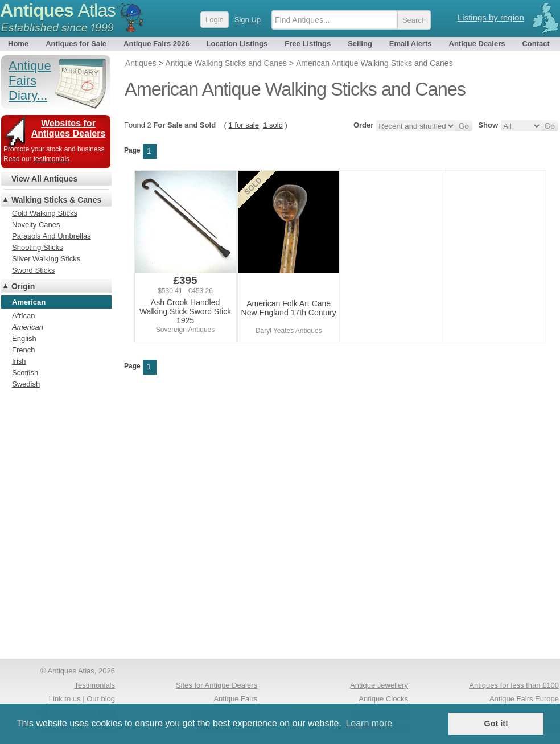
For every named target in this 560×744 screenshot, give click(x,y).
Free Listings (308, 44)
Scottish (25, 373)
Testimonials (94, 685)
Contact (536, 44)
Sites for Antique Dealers (217, 685)
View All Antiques (44, 179)
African (23, 316)
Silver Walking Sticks (46, 259)
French (23, 350)
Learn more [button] (369, 723)
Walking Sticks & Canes (56, 200)
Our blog (101, 699)
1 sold (273, 125)
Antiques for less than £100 (514, 685)
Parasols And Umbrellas (52, 236)
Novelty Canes (36, 225)
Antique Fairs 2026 (157, 44)
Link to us (65, 699)
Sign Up (248, 20)
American (28, 327)
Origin (23, 286)
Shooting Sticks (38, 247)
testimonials (52, 159)
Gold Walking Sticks (45, 213)
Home (18, 44)
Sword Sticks (33, 270)
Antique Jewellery (379, 685)
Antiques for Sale (76, 44)
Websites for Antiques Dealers (69, 128)
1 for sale (244, 125)
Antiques (58, 10)
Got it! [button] (496, 724)
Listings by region (491, 17)
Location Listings (237, 44)
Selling (360, 44)
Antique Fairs (235, 699)
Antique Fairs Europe (524, 699)
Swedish (26, 384)
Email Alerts (411, 44)
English (24, 338)
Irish (19, 361)
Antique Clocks (383, 699)
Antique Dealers (477, 44)
